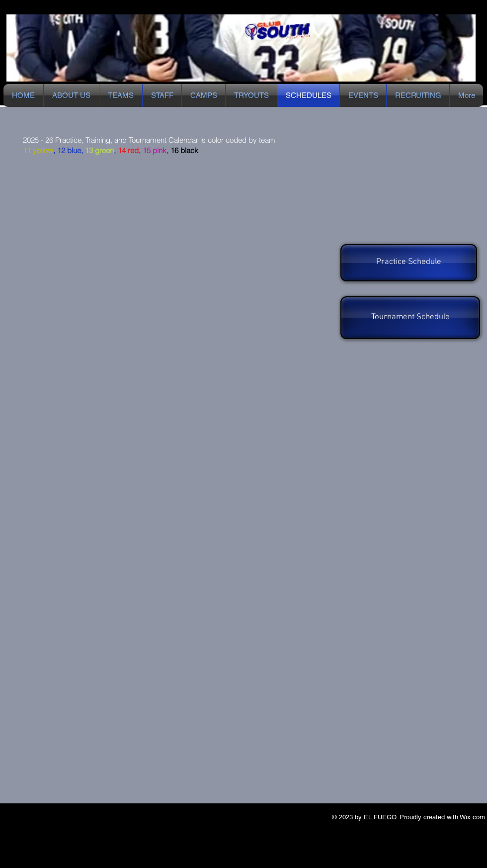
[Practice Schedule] (409, 263)
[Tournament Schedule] (410, 318)
